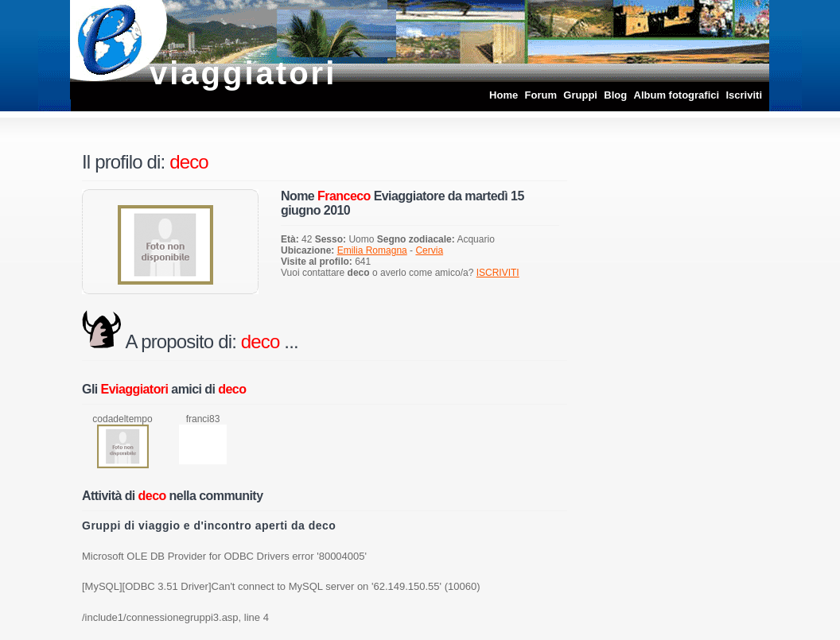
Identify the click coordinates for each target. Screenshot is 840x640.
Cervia (429, 250)
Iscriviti (744, 95)
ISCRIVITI (498, 273)
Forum (541, 95)
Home (504, 95)
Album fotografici (677, 95)
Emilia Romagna (372, 250)
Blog (615, 95)
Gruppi (580, 95)
